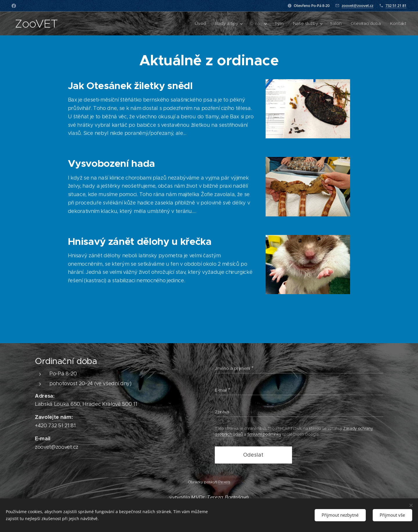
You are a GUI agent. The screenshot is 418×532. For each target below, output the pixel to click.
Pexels (224, 482)
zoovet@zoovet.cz (357, 6)
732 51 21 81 (396, 6)
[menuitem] (199, 23)
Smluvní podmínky (264, 434)
